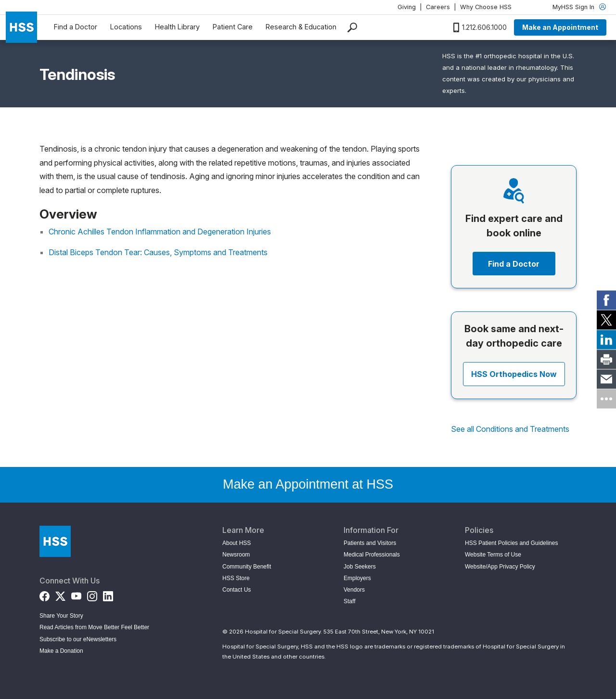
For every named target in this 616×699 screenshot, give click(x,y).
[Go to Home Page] (55, 541)
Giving (407, 7)
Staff (349, 601)
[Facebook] (45, 594)
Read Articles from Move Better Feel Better (94, 627)
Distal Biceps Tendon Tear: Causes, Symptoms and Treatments (158, 252)
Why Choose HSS (486, 7)
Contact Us (237, 590)
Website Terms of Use (493, 555)
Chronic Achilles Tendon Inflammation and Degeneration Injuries (160, 232)
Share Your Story (61, 616)
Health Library (177, 27)
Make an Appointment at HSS (308, 484)
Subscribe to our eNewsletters (78, 639)
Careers (438, 7)
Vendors (354, 590)
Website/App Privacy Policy (500, 567)
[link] (606, 300)
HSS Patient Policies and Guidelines (511, 543)
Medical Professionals (372, 555)
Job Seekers (360, 567)
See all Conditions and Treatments (510, 429)
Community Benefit (247, 567)
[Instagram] (92, 594)
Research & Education (301, 27)
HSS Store (236, 578)
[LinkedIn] (108, 594)
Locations (126, 27)
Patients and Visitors (370, 543)
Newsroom (236, 555)
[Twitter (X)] (60, 594)
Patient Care (233, 27)
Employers (357, 578)
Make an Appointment (560, 27)
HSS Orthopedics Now (514, 374)
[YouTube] (76, 594)
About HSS (237, 543)
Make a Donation (61, 651)
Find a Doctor (76, 27)
